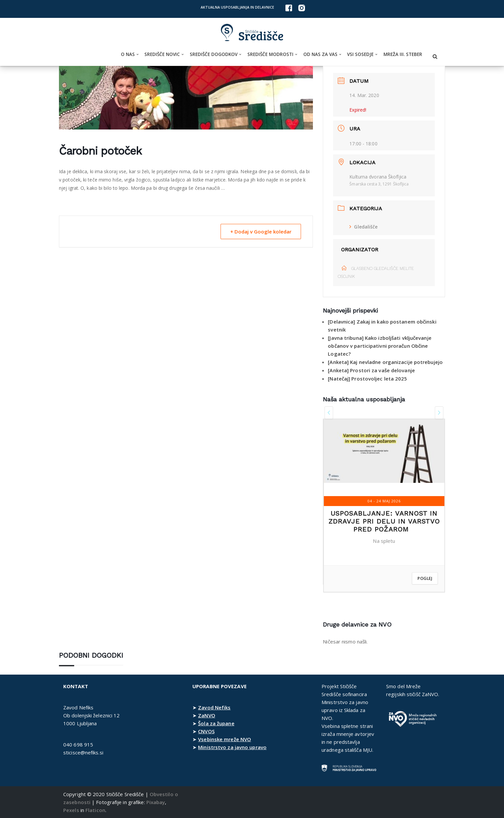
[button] (138, 54)
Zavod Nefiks (214, 707)
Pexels (71, 810)
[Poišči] (435, 56)
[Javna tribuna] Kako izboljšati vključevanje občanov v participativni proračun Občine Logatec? (379, 346)
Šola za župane (216, 723)
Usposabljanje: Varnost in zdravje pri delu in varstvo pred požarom (384, 521)
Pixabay (156, 802)
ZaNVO (207, 715)
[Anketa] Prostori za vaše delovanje (371, 370)
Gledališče (363, 227)
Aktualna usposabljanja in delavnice (237, 7)
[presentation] (329, 413)
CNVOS (206, 731)
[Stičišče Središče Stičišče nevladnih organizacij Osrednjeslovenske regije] (252, 33)
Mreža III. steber (403, 54)
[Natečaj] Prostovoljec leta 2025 (367, 379)
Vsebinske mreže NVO (225, 739)
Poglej (425, 578)
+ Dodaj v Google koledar (261, 231)
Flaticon (95, 810)
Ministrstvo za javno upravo (232, 747)
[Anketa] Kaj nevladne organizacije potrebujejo (385, 362)
